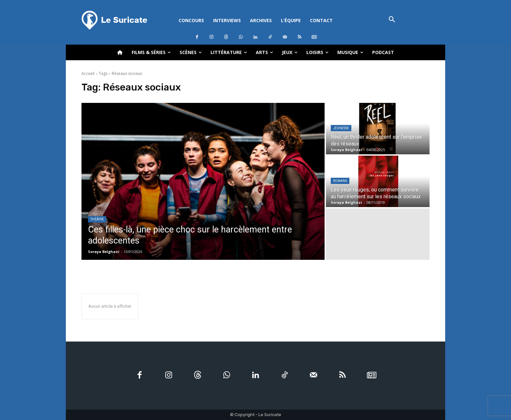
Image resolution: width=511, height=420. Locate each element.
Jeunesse (341, 128)
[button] (392, 20)
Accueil (88, 73)
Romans (340, 181)
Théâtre (97, 219)
